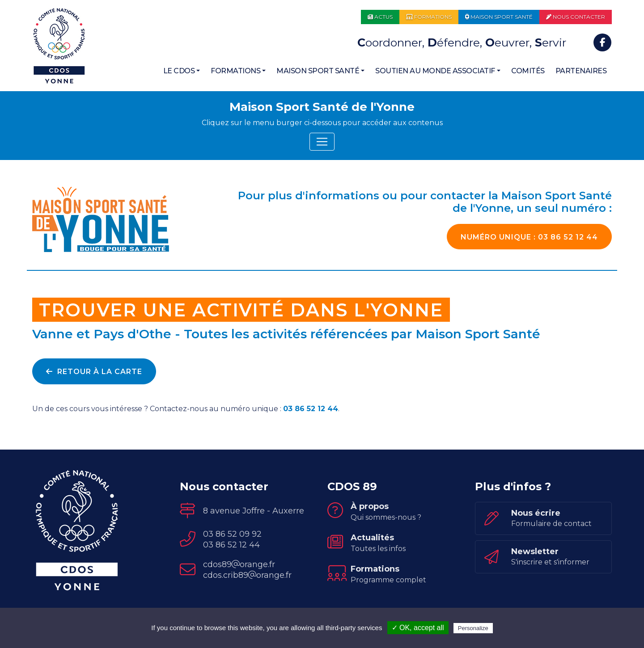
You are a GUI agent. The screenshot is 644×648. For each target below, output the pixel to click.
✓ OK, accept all (418, 628)
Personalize (473, 628)
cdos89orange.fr (239, 564)
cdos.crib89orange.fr (247, 575)
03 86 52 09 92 (232, 534)
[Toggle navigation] (322, 142)
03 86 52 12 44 (529, 237)
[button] (182, 71)
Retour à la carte (94, 372)
